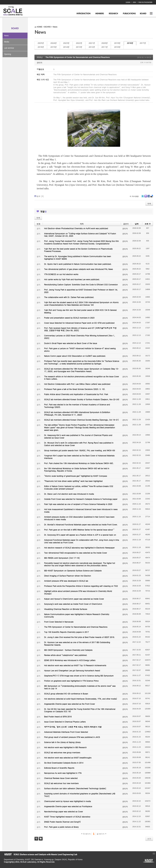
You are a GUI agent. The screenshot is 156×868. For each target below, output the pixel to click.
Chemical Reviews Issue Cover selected (61, 778)
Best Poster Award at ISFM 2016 (58, 717)
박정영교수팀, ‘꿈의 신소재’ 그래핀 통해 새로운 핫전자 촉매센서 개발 (73, 727)
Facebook (149, 197)
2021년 (92, 43)
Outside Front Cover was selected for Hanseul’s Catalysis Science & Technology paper (81, 499)
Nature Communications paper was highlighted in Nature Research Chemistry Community (77, 615)
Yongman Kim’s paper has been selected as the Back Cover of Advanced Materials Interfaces (79, 457)
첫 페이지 (86, 834)
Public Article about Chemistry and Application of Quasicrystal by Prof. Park (76, 394)
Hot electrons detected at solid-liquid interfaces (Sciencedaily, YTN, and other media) (80, 699)
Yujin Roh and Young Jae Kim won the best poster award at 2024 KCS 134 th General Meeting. (80, 311)
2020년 (104, 43)
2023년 (66, 43)
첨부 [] (40, 196)
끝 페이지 (102, 834)
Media (7, 42)
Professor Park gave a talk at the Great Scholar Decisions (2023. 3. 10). (75, 389)
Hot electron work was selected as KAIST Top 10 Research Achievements (75, 665)
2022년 (79, 43)
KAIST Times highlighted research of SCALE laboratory (67, 817)
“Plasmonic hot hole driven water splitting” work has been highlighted (73, 481)
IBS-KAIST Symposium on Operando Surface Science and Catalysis (73, 571)
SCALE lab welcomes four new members (61, 783)
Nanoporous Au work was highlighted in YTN (63, 773)
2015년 (53, 47)
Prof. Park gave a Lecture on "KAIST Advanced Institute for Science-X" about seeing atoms (80, 350)
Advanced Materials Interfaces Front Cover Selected (66, 732)
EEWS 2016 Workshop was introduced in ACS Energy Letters (70, 660)
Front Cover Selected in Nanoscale (59, 622)
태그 (41, 839)
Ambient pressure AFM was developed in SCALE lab (66, 581)
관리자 (39, 63)
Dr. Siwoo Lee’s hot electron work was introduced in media (69, 494)
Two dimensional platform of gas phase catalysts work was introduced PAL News (79, 269)
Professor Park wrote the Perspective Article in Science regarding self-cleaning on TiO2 (81, 586)
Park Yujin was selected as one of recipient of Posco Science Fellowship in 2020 (78, 504)
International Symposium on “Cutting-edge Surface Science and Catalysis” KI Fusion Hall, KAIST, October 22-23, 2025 (80, 235)
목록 (149, 204)
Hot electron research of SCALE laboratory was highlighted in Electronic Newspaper (79, 548)
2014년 (66, 47)
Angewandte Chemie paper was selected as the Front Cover (69, 704)
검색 (36, 839)
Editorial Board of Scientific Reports (59, 768)
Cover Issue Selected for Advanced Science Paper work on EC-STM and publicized (79, 323)
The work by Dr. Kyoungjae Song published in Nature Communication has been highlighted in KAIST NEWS (78, 258)
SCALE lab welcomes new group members (62, 752)
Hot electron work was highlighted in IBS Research (65, 747)
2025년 (41, 43)
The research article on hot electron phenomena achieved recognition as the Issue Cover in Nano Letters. (82, 378)
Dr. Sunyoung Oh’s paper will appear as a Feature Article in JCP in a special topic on (80, 535)
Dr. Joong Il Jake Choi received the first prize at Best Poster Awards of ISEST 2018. (79, 637)
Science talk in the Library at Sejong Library (62, 742)
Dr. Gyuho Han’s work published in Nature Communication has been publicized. (78, 264)
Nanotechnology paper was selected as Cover (63, 811)
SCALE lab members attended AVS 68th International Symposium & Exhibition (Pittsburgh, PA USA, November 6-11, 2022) (77, 413)
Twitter (143, 197)
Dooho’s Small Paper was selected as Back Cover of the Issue (71, 343)
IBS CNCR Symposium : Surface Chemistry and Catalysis (68, 650)
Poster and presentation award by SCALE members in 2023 (69, 318)
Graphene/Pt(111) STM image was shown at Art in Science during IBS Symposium (79, 676)
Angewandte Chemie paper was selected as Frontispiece (68, 806)
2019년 (117, 43)
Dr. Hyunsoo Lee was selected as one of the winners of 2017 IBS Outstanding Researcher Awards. (77, 644)
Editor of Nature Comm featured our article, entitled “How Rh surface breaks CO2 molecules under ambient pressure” (79, 487)
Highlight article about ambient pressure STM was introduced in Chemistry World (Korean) (78, 592)
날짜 (137, 224)
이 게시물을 (134, 196)
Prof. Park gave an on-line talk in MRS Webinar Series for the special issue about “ (79, 530)
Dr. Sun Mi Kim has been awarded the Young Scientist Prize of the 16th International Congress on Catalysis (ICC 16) (80, 710)
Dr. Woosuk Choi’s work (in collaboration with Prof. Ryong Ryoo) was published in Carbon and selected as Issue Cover (79, 444)
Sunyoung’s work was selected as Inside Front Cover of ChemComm (73, 604)
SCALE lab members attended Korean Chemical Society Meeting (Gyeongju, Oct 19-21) (81, 420)
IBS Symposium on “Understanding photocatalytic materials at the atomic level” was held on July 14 (80, 687)
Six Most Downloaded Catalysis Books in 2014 (64, 763)
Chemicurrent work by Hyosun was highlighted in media (67, 801)
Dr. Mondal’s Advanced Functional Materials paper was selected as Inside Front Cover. (81, 524)
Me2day (146, 197)
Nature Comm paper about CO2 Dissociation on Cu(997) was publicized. (75, 356)
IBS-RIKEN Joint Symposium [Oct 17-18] (62, 558)
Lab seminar (9, 48)
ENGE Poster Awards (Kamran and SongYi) (62, 822)
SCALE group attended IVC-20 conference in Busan (66, 694)
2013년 (79, 47)
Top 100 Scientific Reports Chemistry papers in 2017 (66, 632)
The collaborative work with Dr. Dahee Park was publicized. (69, 297)
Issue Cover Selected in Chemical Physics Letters (65, 722)
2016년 (41, 47)
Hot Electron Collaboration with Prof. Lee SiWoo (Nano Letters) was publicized (77, 384)
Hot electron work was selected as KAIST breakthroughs (68, 758)
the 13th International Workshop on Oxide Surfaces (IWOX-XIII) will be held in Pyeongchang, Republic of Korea (77, 470)
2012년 (92, 47)
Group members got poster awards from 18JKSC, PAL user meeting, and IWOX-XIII (80, 450)
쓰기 (149, 839)
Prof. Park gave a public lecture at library (61, 827)
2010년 (117, 47)
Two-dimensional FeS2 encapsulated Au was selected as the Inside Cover (76, 553)
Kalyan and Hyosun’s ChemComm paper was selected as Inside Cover (74, 599)
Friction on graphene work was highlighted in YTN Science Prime (71, 681)
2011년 (104, 47)
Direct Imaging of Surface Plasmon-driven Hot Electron (67, 576)
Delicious (152, 197)
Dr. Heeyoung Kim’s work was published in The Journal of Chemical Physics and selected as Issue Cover (78, 436)
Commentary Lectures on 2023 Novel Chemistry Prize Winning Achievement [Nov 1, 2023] (80, 337)
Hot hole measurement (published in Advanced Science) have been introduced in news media (81, 511)
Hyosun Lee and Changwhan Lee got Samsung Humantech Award (72, 670)
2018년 (130, 43)
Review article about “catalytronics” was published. (66, 655)
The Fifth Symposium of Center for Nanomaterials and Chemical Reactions (78, 57)
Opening (7, 54)
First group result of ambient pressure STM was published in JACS (72, 737)
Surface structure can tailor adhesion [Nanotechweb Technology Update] (75, 788)
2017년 (143, 43)
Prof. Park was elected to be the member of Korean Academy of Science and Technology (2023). (77, 406)
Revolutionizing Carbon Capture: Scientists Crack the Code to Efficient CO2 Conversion (81, 284)
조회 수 (148, 224)
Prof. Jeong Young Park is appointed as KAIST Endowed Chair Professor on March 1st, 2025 (81, 291)
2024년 (53, 43)
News (6, 36)
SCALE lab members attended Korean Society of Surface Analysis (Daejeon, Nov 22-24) (82, 399)
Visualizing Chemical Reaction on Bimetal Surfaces (66, 609)
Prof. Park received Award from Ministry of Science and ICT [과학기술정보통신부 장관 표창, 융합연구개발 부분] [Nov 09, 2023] (80, 329)
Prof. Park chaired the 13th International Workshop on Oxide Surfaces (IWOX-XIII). (79, 463)
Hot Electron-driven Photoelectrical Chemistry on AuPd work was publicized (76, 228)
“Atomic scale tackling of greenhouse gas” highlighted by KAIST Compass (76, 476)
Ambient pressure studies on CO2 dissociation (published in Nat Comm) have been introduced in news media (79, 518)
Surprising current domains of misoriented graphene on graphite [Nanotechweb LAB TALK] (80, 795)
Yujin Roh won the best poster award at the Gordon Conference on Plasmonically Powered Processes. (78, 250)
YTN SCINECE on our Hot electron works (61, 274)
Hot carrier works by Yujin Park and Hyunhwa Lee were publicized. (72, 279)
